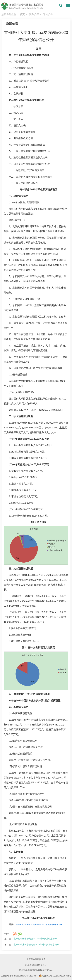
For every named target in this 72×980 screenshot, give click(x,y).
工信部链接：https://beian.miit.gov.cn (19, 976)
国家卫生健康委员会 (36, 959)
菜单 (67, 6)
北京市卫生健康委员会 (36, 965)
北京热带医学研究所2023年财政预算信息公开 (35, 939)
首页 (22, 14)
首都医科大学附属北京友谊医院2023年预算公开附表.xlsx (39, 925)
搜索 (61, 6)
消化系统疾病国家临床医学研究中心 (36, 970)
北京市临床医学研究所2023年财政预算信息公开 (36, 944)
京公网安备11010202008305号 (55, 976)
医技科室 (57, 381)
